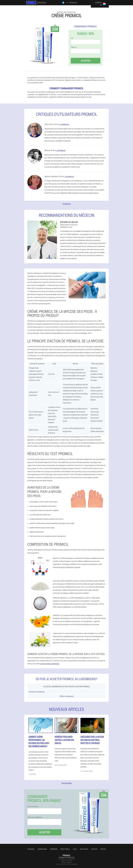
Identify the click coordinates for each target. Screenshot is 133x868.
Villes (75, 849)
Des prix (103, 849)
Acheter (86, 61)
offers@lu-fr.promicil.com (66, 857)
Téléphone (74, 47)
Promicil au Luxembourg (37, 692)
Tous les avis (67, 204)
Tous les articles (67, 783)
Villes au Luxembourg (66, 696)
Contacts (94, 849)
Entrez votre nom (33, 806)
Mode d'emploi (65, 849)
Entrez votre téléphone (35, 817)
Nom (72, 38)
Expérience (54, 849)
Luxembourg (64, 124)
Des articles (84, 849)
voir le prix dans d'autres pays (50, 664)
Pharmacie (31, 849)
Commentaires (42, 849)
